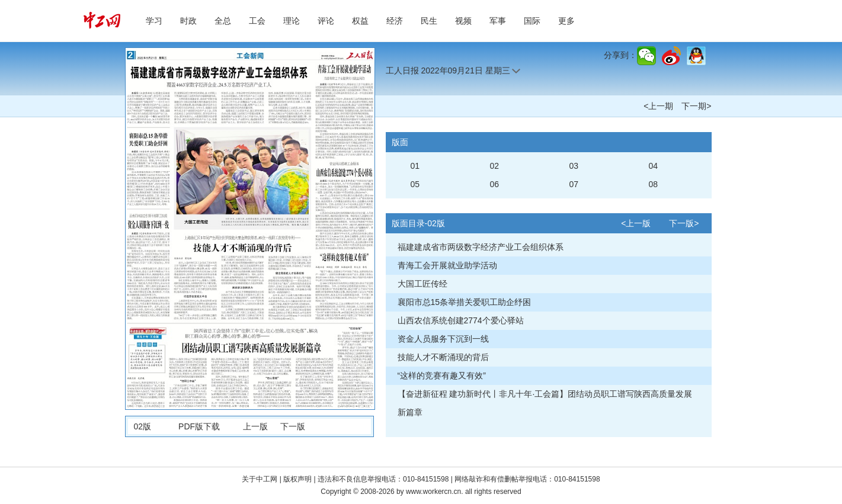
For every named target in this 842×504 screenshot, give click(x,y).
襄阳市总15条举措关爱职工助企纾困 (465, 302)
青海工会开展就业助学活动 (447, 265)
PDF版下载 (199, 426)
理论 (292, 21)
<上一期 (658, 106)
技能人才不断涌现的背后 (443, 357)
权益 (360, 21)
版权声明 (298, 479)
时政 (188, 21)
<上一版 (636, 223)
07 (574, 184)
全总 (223, 21)
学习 (154, 21)
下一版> (684, 223)
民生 (429, 21)
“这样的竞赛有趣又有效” (442, 375)
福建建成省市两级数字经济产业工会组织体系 (481, 247)
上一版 (255, 426)
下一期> (696, 106)
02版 (143, 426)
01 (415, 166)
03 (574, 166)
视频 (463, 21)
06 (495, 184)
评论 (326, 21)
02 (495, 166)
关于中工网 (260, 479)
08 (654, 184)
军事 (498, 21)
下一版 (293, 426)
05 (415, 184)
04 (654, 166)
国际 (532, 21)
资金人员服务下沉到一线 (443, 339)
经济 (395, 21)
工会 (257, 21)
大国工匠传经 (422, 284)
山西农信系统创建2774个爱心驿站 (461, 320)
